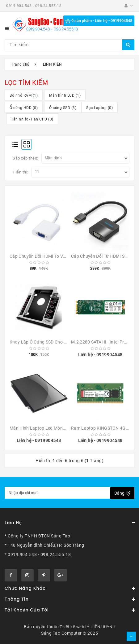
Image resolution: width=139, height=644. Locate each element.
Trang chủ (20, 64)
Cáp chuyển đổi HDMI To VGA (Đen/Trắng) (52, 256)
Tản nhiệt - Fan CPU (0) (32, 119)
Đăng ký (122, 493)
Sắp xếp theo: (25, 158)
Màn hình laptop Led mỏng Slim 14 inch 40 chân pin (63, 428)
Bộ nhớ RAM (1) (24, 95)
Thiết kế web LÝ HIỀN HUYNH (87, 627)
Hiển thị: (21, 172)
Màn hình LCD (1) (65, 95)
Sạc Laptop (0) (99, 108)
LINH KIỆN (53, 64)
